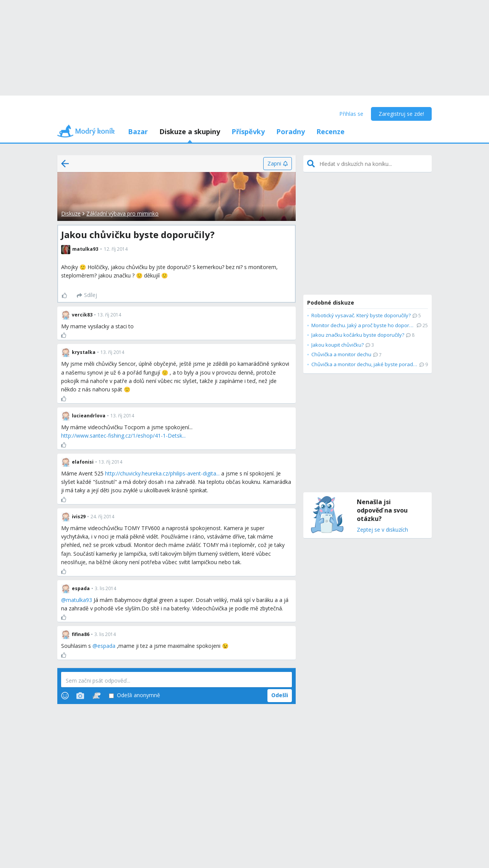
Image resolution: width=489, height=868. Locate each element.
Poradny (291, 131)
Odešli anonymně (134, 695)
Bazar (138, 131)
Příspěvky (248, 131)
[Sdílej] (87, 295)
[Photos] (80, 696)
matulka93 (79, 600)
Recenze (330, 131)
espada (106, 646)
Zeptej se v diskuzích (382, 530)
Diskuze (71, 213)
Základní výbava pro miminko (122, 213)
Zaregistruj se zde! (401, 114)
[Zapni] (278, 164)
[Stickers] (96, 696)
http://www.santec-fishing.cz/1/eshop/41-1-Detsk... (123, 436)
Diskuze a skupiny (190, 131)
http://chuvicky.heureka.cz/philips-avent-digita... (162, 473)
